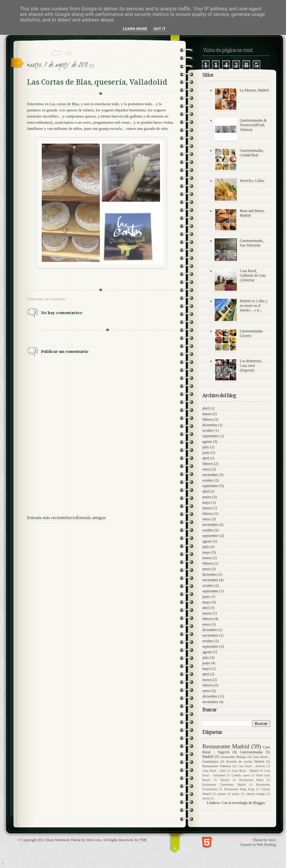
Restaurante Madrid (226, 746)
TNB (143, 840)
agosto (207, 442)
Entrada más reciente (46, 518)
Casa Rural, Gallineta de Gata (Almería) (253, 275)
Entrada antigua (91, 518)
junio (206, 453)
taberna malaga (256, 794)
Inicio (71, 518)
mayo (207, 502)
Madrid (208, 757)
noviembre (210, 475)
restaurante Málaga (233, 757)
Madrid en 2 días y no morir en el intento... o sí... (254, 306)
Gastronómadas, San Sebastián (252, 243)
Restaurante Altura (251, 780)
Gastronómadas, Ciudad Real (252, 153)
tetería (206, 798)
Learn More (135, 29)
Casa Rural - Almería (252, 766)
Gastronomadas (251, 752)
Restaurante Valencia (217, 766)
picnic (236, 794)
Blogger (259, 803)
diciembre (210, 425)
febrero (208, 419)
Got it (160, 29)
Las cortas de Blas (64, 104)
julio (206, 447)
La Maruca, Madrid (254, 90)
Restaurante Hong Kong (239, 789)
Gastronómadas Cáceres (251, 333)
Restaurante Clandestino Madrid (224, 784)
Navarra (225, 780)
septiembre (211, 436)
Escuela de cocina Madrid (245, 761)
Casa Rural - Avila (214, 771)
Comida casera (241, 775)
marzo (207, 414)
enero (207, 469)
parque (222, 794)
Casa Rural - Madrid (245, 771)
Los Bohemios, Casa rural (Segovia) (251, 366)
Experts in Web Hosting (258, 845)
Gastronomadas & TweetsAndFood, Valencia (253, 125)
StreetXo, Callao (252, 181)
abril (206, 408)
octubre (208, 430)
